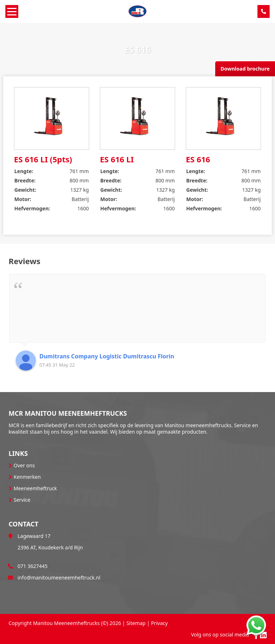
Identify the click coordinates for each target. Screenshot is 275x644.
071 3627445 (33, 566)
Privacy (160, 623)
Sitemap (136, 623)
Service (22, 500)
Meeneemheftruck (35, 488)
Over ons (24, 465)
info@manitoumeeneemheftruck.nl (59, 578)
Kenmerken (27, 477)
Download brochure (245, 69)
